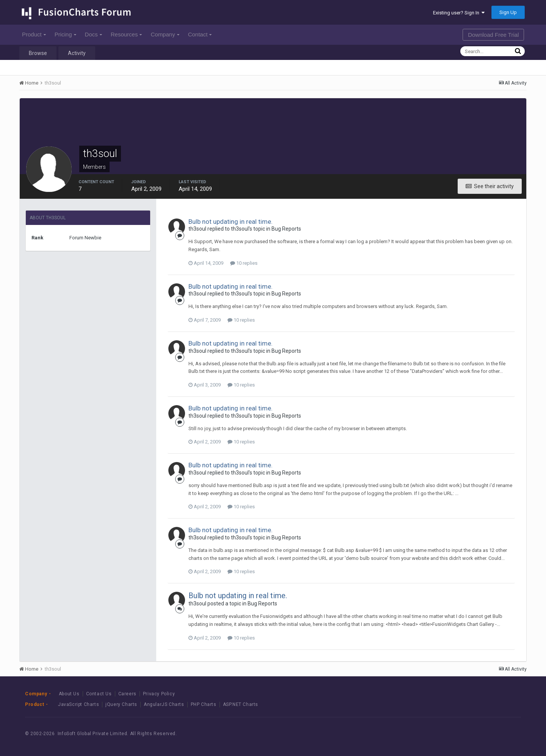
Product (34, 34)
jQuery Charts (121, 704)
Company (165, 34)
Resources (126, 34)
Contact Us (99, 694)
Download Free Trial (493, 35)
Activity (77, 53)
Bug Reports (286, 229)
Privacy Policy (159, 694)
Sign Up (508, 12)
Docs (93, 34)
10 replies (244, 263)
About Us (69, 694)
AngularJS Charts (164, 704)
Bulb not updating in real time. (231, 222)
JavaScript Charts (78, 704)
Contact (200, 34)
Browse (38, 53)
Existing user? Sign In (459, 13)
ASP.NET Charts (241, 704)
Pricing (65, 34)
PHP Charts (204, 704)
